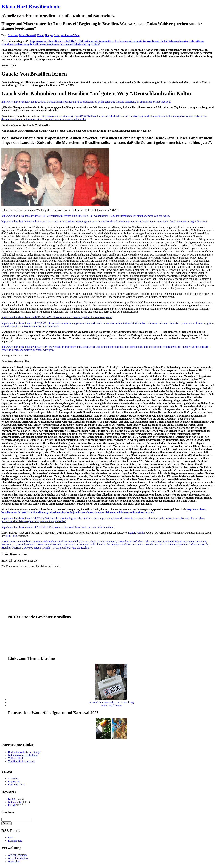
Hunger (49, 35)
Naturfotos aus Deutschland (23, 755)
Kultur (132, 533)
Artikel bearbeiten (18, 858)
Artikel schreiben (17, 855)
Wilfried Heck (16, 758)
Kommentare (15, 841)
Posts (11, 838)
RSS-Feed (11, 536)
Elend (40, 35)
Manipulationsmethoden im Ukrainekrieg (111, 703)
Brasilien (13, 35)
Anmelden (14, 861)
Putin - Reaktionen (111, 706)
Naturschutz (15, 802)
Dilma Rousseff (27, 35)
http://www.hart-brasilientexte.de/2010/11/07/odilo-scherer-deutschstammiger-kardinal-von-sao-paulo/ (57, 317)
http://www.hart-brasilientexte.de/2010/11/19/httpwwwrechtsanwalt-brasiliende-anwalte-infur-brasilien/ (57, 527)
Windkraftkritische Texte (22, 761)
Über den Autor (17, 785)
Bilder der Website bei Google (24, 752)
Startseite (13, 778)
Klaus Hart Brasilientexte (31, 7)
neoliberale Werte (70, 35)
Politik (140, 533)
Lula (57, 35)
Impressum (14, 782)
